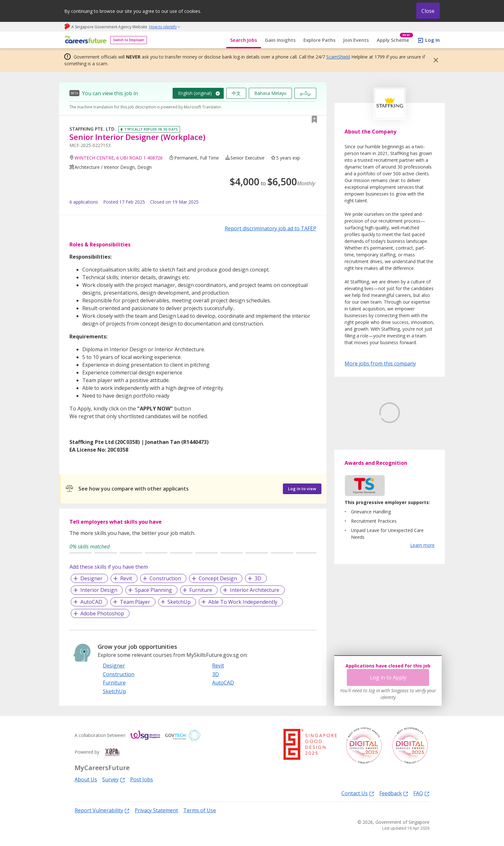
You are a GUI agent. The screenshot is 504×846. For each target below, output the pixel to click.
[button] (434, 60)
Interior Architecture (255, 590)
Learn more (422, 575)
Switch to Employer (129, 40)
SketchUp (179, 602)
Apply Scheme (395, 40)
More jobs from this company (380, 363)
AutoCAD (91, 602)
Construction (165, 578)
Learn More (362, 461)
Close (428, 11)
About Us (86, 779)
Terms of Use (200, 810)
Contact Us (358, 793)
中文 (236, 93)
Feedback (394, 793)
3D (258, 578)
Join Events (356, 40)
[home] (85, 40)
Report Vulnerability (102, 810)
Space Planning (153, 590)
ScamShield (338, 57)
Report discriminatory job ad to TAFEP (270, 228)
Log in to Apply (388, 677)
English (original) (195, 93)
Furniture (201, 590)
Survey (114, 779)
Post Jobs (142, 779)
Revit (126, 578)
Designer (91, 578)
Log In (432, 40)
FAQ (421, 793)
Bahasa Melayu (270, 93)
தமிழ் (305, 93)
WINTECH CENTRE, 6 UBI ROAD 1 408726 (119, 158)
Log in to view (302, 489)
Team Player (135, 602)
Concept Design (218, 578)
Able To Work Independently (243, 602)
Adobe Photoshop (102, 613)
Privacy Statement (156, 810)
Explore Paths (319, 40)
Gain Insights (280, 40)
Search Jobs (244, 40)
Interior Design (99, 590)
